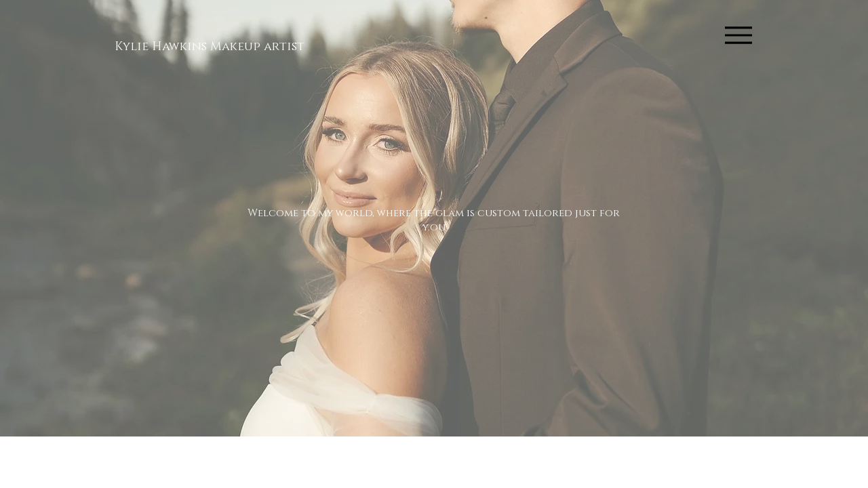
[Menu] (738, 35)
